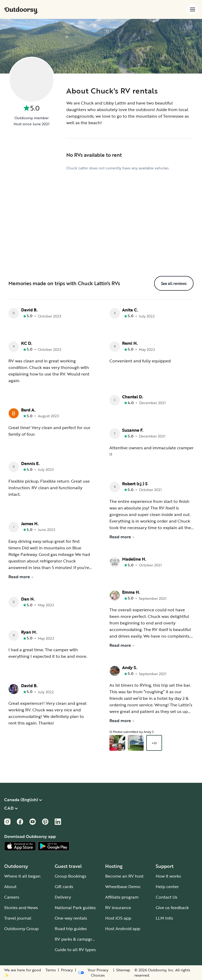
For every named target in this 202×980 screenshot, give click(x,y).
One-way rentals (71, 918)
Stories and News (21, 908)
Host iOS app (118, 918)
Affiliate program (122, 897)
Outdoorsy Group (21, 929)
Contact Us (166, 897)
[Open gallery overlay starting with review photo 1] (117, 743)
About (10, 887)
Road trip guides (71, 929)
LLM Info (164, 918)
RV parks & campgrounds (80, 939)
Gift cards (64, 887)
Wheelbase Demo (123, 887)
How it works (168, 876)
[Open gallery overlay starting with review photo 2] (136, 743)
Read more (21, 577)
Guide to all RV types (75, 950)
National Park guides (75, 908)
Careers (12, 897)
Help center (167, 887)
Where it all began (22, 876)
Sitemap (123, 970)
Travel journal (18, 918)
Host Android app (123, 929)
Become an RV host (124, 876)
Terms (51, 970)
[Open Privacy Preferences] (94, 973)
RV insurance (118, 908)
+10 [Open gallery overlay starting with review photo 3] (154, 743)
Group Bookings (70, 876)
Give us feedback (172, 908)
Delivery (63, 897)
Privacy (67, 970)
